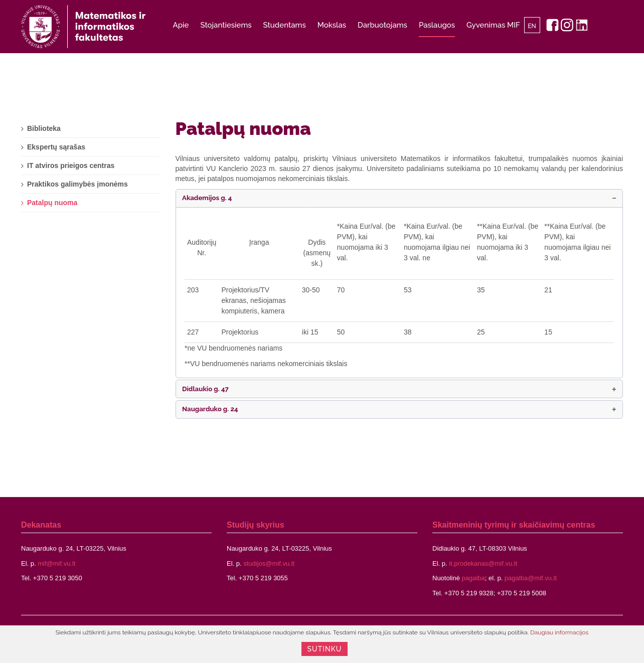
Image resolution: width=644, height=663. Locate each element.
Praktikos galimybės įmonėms (77, 184)
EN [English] (532, 26)
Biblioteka (44, 128)
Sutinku (325, 649)
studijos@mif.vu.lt (269, 563)
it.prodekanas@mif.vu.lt (483, 563)
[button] (399, 198)
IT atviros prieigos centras (71, 165)
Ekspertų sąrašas (56, 147)
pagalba (473, 578)
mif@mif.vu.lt (56, 563)
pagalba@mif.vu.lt (531, 578)
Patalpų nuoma (243, 128)
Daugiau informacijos (559, 632)
